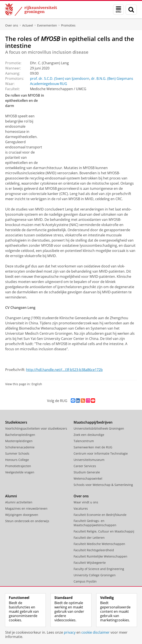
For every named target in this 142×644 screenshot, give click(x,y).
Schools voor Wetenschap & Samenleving (103, 485)
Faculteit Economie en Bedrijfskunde (100, 515)
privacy (70, 632)
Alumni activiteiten (19, 502)
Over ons (12, 25)
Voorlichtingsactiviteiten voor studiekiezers (36, 428)
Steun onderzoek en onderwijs (27, 521)
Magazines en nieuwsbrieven (26, 508)
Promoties (68, 25)
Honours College (17, 460)
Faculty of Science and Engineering (99, 569)
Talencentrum (84, 441)
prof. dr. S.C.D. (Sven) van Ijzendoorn (60, 79)
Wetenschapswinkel (88, 478)
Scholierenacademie (20, 447)
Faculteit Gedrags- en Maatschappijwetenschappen (95, 523)
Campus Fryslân (85, 581)
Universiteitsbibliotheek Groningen (99, 428)
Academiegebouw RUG (49, 84)
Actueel (28, 25)
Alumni (11, 496)
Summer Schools (17, 453)
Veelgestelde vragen (20, 472)
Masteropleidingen (19, 441)
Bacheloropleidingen (20, 435)
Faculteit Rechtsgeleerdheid (94, 550)
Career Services (85, 466)
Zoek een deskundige (89, 435)
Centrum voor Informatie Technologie (101, 453)
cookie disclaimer (95, 632)
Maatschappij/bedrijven (93, 422)
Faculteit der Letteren (89, 538)
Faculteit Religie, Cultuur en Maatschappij (104, 531)
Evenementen (47, 25)
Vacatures (81, 508)
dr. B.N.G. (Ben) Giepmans (112, 79)
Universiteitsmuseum (89, 460)
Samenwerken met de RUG (93, 447)
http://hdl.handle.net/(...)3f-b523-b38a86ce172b (64, 370)
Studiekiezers (16, 422)
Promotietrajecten (18, 466)
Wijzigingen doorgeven (22, 515)
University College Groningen (95, 575)
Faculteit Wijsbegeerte (90, 563)
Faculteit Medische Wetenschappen (99, 544)
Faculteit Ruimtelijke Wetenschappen (100, 556)
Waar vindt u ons (86, 502)
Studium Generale (87, 472)
